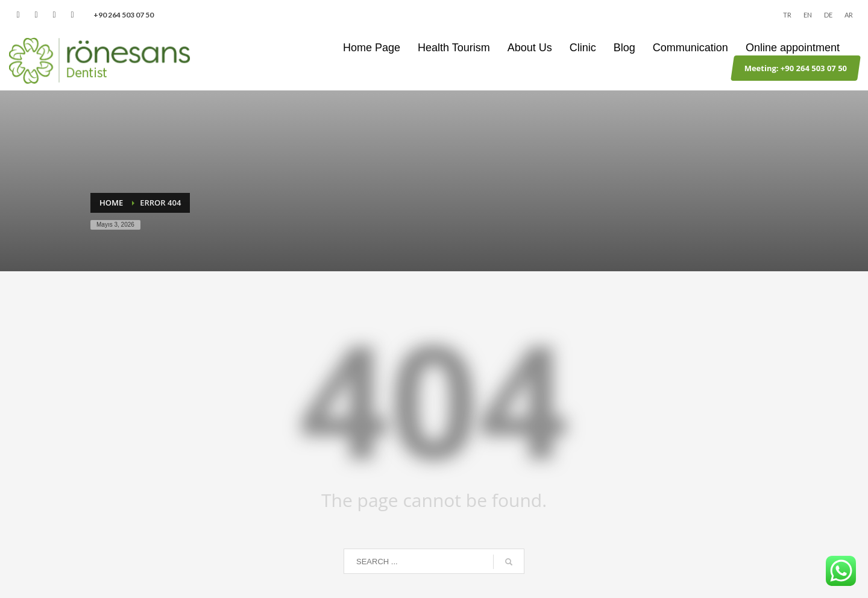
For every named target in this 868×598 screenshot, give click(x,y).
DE (828, 15)
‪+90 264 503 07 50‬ (124, 15)
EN (808, 15)
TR (787, 15)
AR (849, 15)
